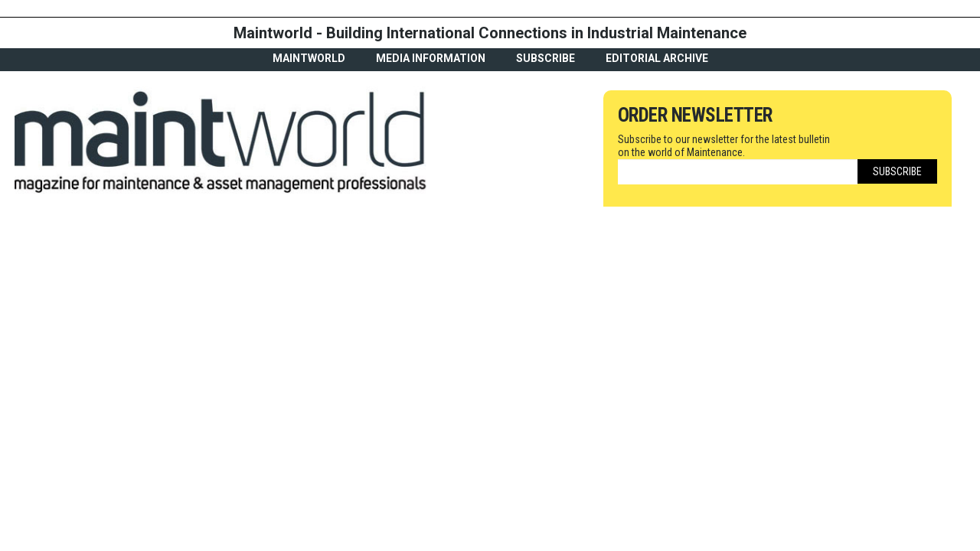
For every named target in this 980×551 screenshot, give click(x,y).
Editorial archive (657, 58)
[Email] (738, 172)
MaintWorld (309, 58)
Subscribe (546, 58)
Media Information (431, 58)
